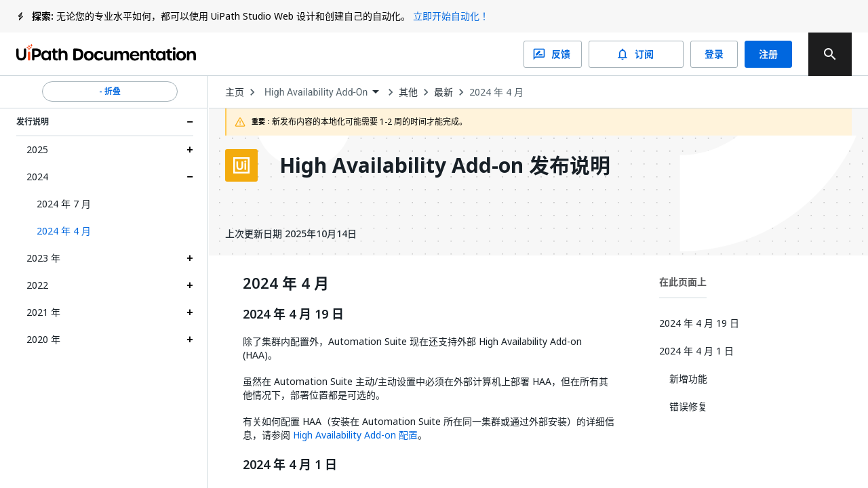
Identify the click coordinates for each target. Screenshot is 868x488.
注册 (768, 54)
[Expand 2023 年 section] (190, 258)
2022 (37, 285)
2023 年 (43, 258)
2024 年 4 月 (496, 92)
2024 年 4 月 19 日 (293, 314)
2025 (37, 149)
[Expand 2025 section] (190, 150)
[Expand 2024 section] (190, 177)
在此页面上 (683, 282)
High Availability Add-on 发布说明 (445, 165)
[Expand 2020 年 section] (190, 340)
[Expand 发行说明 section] (190, 122)
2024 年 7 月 (64, 204)
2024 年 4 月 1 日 (290, 465)
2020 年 (43, 339)
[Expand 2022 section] (190, 285)
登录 (714, 54)
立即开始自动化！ (451, 16)
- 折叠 (110, 91)
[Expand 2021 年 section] (190, 312)
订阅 (636, 54)
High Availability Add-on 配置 (355, 435)
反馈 (553, 54)
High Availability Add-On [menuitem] (316, 92)
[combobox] (321, 93)
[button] (110, 231)
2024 (37, 177)
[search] (830, 54)
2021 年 (43, 312)
